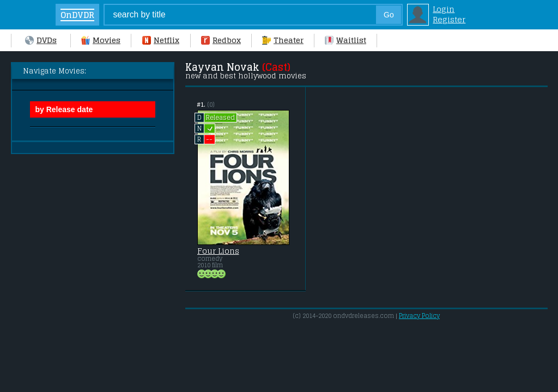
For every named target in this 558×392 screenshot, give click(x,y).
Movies (101, 40)
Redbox (221, 40)
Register (449, 19)
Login (444, 9)
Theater (283, 40)
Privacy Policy (419, 316)
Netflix (161, 40)
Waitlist (345, 40)
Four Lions (218, 251)
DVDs (41, 40)
